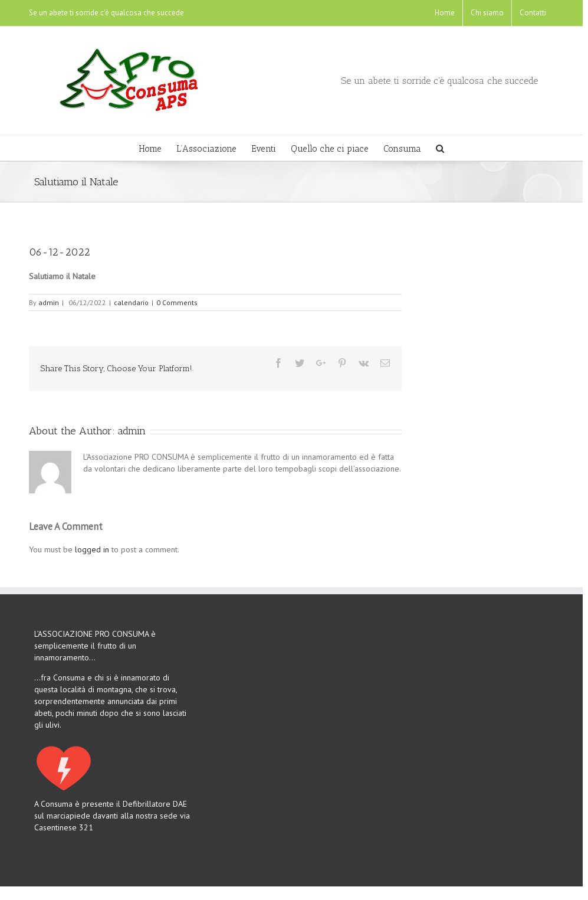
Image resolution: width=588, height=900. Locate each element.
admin (49, 302)
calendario (131, 302)
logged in (92, 549)
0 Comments (177, 302)
